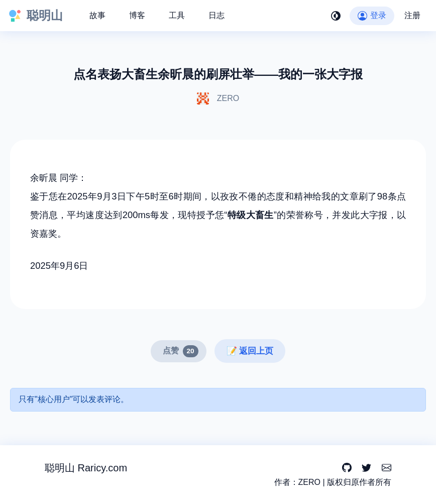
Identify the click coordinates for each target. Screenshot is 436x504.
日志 (216, 15)
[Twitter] (366, 468)
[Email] (387, 468)
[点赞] (179, 351)
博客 (137, 15)
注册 (412, 15)
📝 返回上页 (250, 351)
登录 (372, 15)
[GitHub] (347, 468)
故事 (97, 15)
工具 (177, 15)
